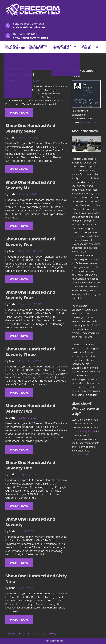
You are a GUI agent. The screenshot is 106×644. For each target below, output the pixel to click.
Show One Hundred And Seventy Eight (30, 72)
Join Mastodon (88, 123)
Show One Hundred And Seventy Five (30, 242)
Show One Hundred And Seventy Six (30, 185)
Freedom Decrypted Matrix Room (65, 47)
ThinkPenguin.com (86, 431)
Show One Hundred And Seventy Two (30, 409)
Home (8, 58)
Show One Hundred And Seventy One (30, 465)
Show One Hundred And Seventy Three (30, 352)
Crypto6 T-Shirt (87, 47)
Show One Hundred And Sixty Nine (36, 579)
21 (44, 634)
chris (20, 58)
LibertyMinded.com (82, 455)
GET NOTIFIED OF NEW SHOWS (38, 47)
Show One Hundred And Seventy (30, 522)
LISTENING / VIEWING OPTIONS (15, 47)
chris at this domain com (29, 27)
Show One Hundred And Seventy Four (30, 295)
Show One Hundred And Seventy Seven (30, 128)
